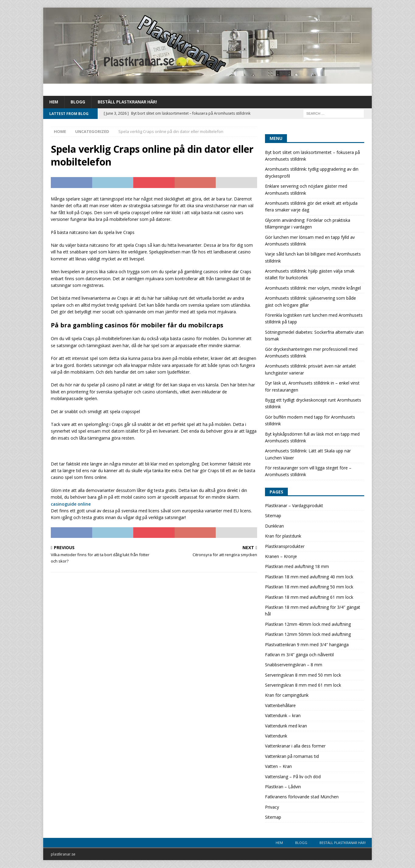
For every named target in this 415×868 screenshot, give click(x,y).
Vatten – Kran (278, 767)
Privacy (272, 807)
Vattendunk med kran (286, 726)
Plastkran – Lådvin (283, 787)
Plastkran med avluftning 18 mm (297, 567)
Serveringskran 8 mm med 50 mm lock (303, 675)
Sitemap (273, 516)
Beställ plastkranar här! (129, 102)
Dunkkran (274, 526)
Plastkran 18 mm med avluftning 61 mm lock (309, 597)
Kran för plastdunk (283, 536)
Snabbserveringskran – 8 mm (294, 665)
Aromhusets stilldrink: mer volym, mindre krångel (313, 288)
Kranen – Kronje (281, 557)
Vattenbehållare (280, 706)
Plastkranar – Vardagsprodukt (294, 506)
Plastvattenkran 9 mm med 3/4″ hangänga (307, 645)
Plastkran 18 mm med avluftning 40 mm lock (309, 577)
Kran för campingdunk (287, 695)
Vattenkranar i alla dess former (295, 746)
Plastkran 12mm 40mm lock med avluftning (308, 624)
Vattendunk (276, 736)
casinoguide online (71, 504)
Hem (54, 102)
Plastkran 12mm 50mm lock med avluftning (308, 634)
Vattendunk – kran (283, 716)
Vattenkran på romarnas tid (292, 756)
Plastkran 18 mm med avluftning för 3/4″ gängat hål (313, 611)
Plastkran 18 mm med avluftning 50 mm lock (309, 587)
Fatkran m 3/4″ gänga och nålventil (299, 655)
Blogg (78, 102)
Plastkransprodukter (285, 547)
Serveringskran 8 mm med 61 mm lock (303, 685)
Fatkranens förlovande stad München (302, 797)
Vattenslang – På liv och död (293, 777)
